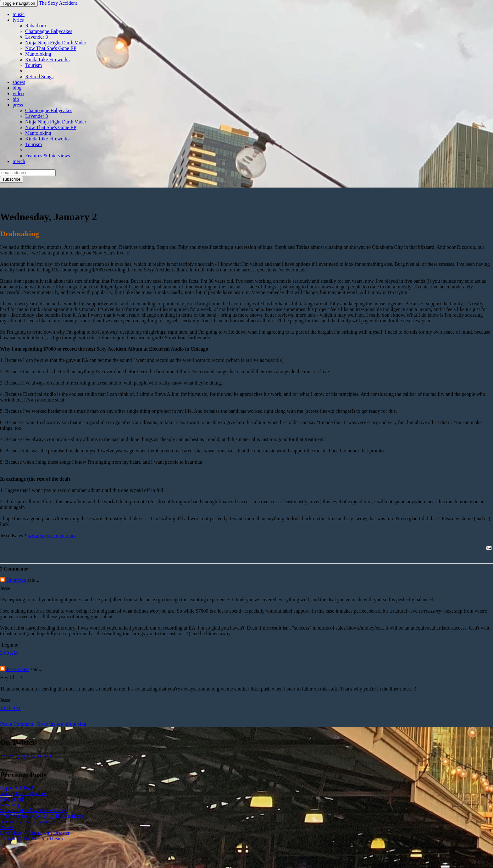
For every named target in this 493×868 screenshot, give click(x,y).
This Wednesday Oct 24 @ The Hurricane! (43, 816)
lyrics (18, 20)
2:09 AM (9, 653)
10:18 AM (10, 708)
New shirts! (12, 799)
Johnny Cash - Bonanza (24, 793)
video (18, 93)
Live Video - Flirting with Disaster (35, 833)
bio (16, 99)
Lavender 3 (36, 37)
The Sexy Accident (58, 3)
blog (17, 88)
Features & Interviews (47, 156)
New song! (11, 805)
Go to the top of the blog (61, 724)
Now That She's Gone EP (51, 48)
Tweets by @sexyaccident (26, 756)
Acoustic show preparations (28, 822)
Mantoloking (38, 54)
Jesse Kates (18, 669)
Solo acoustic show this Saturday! (34, 810)
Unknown (16, 580)
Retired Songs (39, 76)
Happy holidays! (17, 788)
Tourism (33, 65)
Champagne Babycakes (49, 31)
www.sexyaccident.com (52, 535)
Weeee (7, 827)
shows (19, 82)
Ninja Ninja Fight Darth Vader (56, 43)
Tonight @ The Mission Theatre (32, 839)
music (19, 14)
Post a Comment (17, 724)
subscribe (11, 179)
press (18, 105)
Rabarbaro (36, 26)
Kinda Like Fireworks (47, 60)
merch (19, 161)
